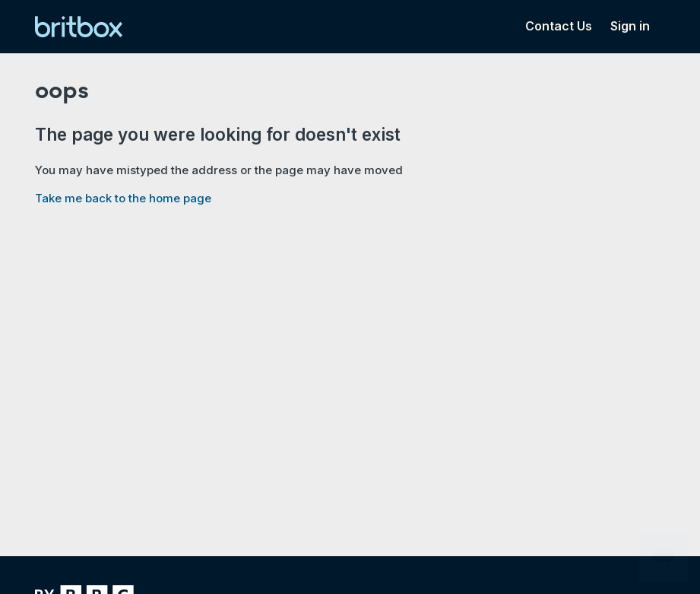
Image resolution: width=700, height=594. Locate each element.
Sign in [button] (630, 26)
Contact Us (559, 26)
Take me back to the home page (123, 198)
